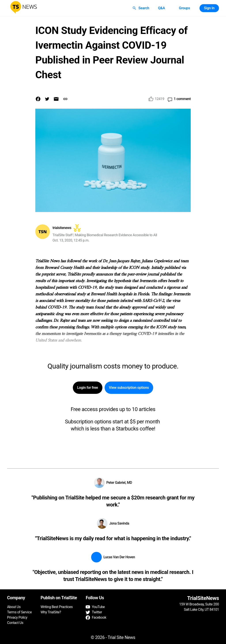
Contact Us (15, 623)
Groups (184, 8)
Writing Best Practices (57, 607)
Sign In (209, 8)
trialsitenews (62, 228)
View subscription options (129, 388)
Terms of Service (19, 612)
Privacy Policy (17, 617)
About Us (14, 607)
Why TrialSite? (51, 612)
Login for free (88, 388)
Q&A (162, 8)
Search (141, 8)
